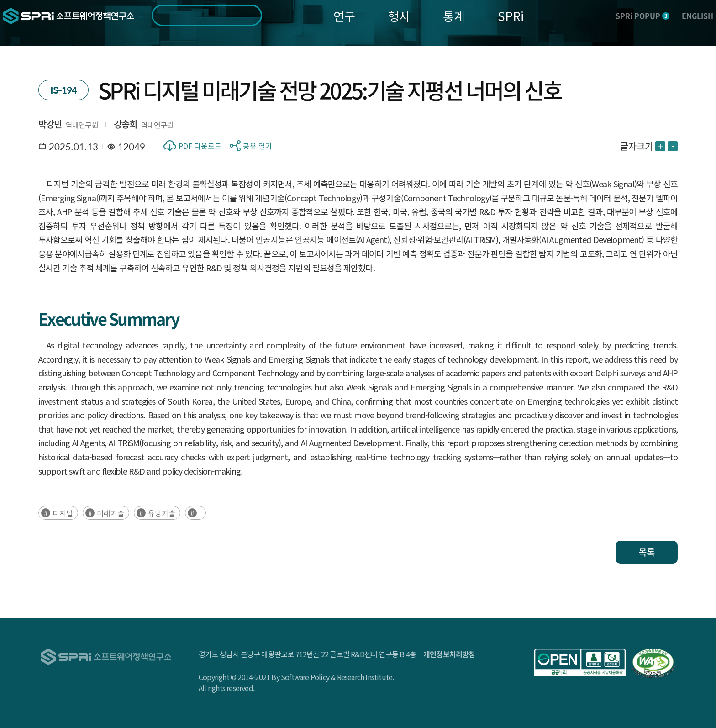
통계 (454, 16)
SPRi (511, 16)
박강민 (50, 124)
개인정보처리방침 (449, 654)
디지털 (63, 513)
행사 (399, 16)
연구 (344, 16)
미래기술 (111, 513)
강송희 (126, 124)
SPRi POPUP (642, 16)
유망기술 (162, 513)
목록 (647, 552)
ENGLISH (698, 16)
